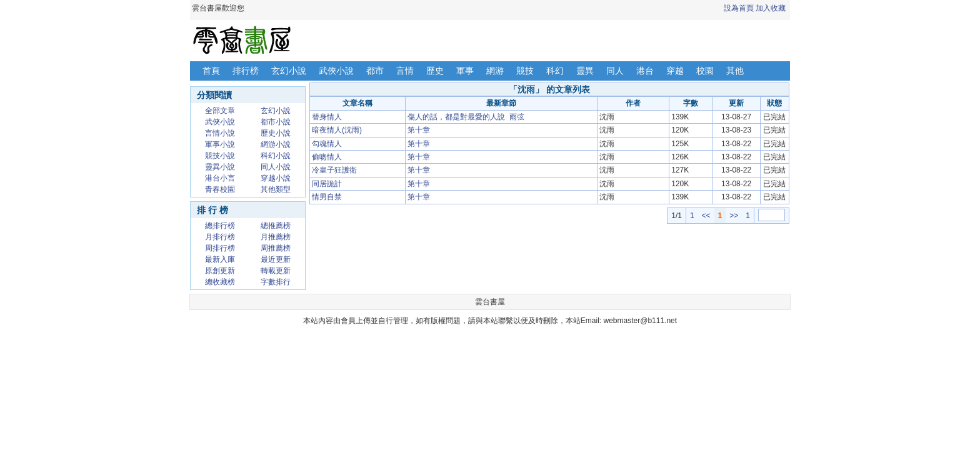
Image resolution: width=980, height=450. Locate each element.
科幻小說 (276, 156)
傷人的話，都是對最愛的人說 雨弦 (466, 117)
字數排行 (276, 282)
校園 (705, 71)
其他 (735, 71)
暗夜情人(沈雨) (337, 130)
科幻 (555, 71)
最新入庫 (220, 259)
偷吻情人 (327, 157)
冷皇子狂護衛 (334, 170)
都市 (375, 71)
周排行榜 (220, 248)
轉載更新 (276, 271)
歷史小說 (276, 133)
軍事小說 (220, 144)
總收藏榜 (220, 282)
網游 (495, 71)
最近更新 (276, 259)
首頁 (211, 71)
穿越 (675, 71)
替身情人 (327, 117)
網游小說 (276, 144)
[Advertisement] (549, 252)
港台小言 (220, 178)
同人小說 (276, 167)
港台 (645, 71)
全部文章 (220, 111)
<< (706, 216)
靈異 (585, 71)
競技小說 (220, 156)
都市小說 (276, 122)
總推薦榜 (276, 226)
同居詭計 (327, 184)
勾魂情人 (327, 144)
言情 (405, 71)
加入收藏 (771, 8)
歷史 (435, 71)
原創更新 (220, 271)
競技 (525, 71)
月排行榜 (220, 237)
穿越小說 (276, 178)
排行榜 (246, 71)
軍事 (465, 71)
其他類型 (276, 189)
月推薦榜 (276, 237)
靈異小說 (220, 167)
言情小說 (220, 133)
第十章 (419, 130)
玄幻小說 (289, 71)
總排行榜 (220, 226)
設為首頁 (739, 8)
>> (734, 216)
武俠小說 (336, 71)
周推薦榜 (276, 248)
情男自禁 (327, 197)
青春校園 (220, 189)
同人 (615, 71)
